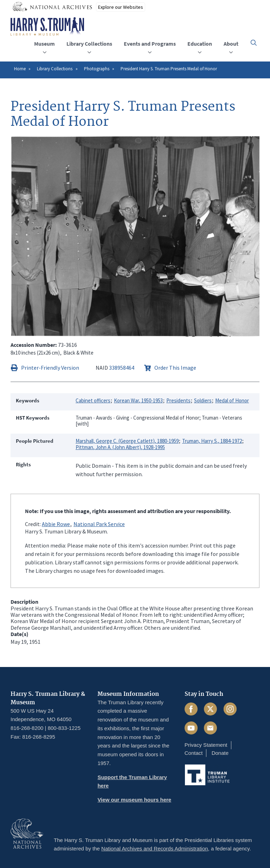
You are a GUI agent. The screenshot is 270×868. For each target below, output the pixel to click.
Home (20, 69)
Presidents (178, 400)
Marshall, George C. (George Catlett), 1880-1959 (127, 441)
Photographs (97, 69)
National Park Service (99, 524)
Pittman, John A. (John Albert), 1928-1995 (120, 447)
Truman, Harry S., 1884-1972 (212, 441)
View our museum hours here (134, 800)
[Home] (47, 27)
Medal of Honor (232, 400)
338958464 (122, 368)
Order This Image (175, 368)
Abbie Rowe (56, 524)
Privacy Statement (206, 745)
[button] (254, 43)
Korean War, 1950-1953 (138, 400)
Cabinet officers (93, 400)
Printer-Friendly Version (50, 368)
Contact (194, 753)
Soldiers (203, 400)
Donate (220, 753)
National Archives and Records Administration (155, 848)
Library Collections (55, 69)
